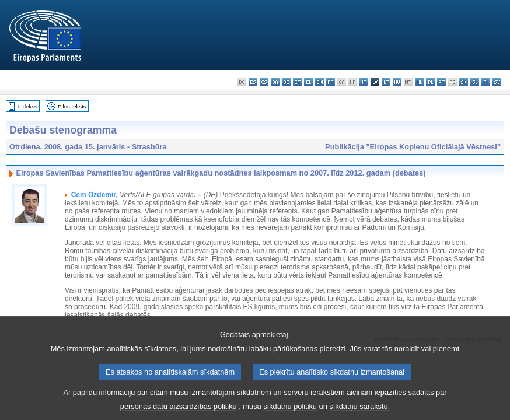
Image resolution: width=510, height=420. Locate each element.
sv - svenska (497, 82)
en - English (319, 82)
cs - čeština (264, 82)
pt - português (441, 82)
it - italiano (364, 82)
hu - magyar (397, 82)
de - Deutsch (286, 82)
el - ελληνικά (308, 82)
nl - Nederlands (419, 82)
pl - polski (430, 82)
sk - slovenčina (464, 82)
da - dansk (275, 82)
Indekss (28, 106)
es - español (253, 82)
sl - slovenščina (475, 82)
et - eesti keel (297, 82)
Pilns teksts (72, 106)
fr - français (331, 82)
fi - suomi (486, 82)
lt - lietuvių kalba (386, 82)
